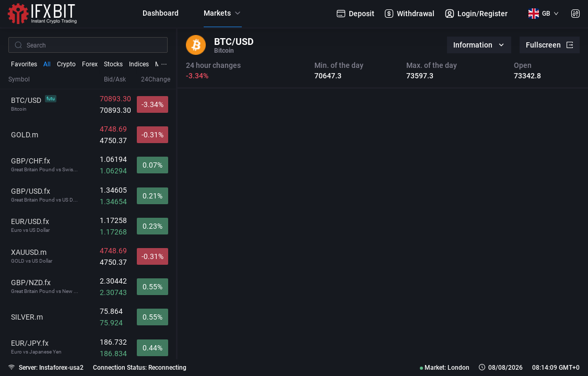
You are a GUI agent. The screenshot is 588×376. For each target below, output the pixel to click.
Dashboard (161, 13)
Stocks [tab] (113, 64)
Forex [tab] (90, 64)
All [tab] (47, 64)
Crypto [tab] (66, 64)
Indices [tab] (139, 64)
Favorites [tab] (24, 64)
